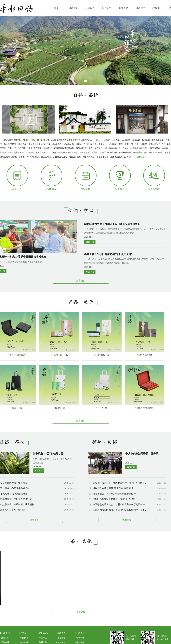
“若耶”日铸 (49, 408)
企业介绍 (24, 642)
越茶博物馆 (154, 189)
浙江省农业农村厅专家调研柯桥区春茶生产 (104, 494)
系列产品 (43, 642)
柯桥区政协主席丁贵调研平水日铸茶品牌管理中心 (102, 224)
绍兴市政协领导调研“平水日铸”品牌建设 (103, 488)
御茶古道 (80, 638)
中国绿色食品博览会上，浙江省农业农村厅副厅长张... (110, 504)
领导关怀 (85, 189)
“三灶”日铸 (92, 408)
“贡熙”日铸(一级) (50, 355)
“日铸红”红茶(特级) (135, 408)
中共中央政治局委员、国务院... (133, 454)
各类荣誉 (120, 189)
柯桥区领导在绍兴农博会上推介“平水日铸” (104, 499)
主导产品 (43, 638)
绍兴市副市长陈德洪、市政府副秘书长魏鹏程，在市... (110, 510)
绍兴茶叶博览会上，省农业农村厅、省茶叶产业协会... (110, 483)
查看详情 (80, 242)
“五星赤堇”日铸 (135, 355)
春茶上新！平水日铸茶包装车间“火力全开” (99, 254)
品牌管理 (24, 638)
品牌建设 (51, 189)
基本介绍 (17, 189)
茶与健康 (80, 642)
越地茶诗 (61, 642)
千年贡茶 (61, 638)
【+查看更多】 (140, 157)
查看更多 (71, 281)
